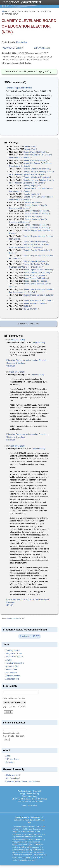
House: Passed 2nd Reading (36, 278)
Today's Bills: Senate (14, 657)
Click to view (22, 42)
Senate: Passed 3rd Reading (37, 214)
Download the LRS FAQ (29, 636)
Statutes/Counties (13, 676)
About (8, 756)
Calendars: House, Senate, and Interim (22, 782)
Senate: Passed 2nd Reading (38, 211)
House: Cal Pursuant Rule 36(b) (38, 273)
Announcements (12, 679)
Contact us (10, 762)
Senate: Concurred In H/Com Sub (38, 301)
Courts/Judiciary (13, 599)
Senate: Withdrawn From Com (37, 169)
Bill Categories (11, 673)
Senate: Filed (31, 146)
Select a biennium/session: (14, 698)
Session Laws (11, 669)
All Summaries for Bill (15, 619)
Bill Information (13, 778)
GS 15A (10, 605)
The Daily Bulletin (13, 650)
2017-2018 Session (42, 48)
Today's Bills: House (14, 654)
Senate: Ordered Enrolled (35, 303)
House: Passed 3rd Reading (36, 281)
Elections (22, 363)
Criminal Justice (27, 599)
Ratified (27, 306)
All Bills (8, 660)
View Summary (39, 342)
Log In (24, 805)
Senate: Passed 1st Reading (36, 152)
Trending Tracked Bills (15, 663)
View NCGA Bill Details (13, 48)
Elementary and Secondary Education (31, 360)
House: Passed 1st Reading (37, 242)
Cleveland (11, 366)
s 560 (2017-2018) (17, 340)
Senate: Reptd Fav (33, 186)
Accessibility (33, 805)
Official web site (13, 775)
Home (5, 11)
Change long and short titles (19, 88)
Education (11, 360)
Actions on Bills (12, 666)
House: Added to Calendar (35, 275)
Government (12, 363)
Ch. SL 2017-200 (31, 309)
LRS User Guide (12, 759)
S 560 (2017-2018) (17, 372)
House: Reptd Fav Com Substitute (38, 270)
